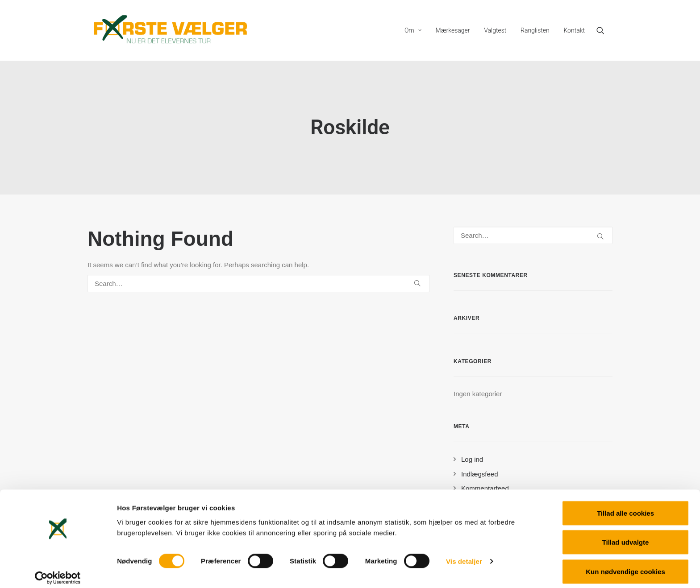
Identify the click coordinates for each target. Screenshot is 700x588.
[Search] (258, 284)
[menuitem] (413, 30)
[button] (604, 30)
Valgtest (495, 30)
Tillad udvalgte (626, 535)
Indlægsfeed (480, 474)
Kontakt (574, 30)
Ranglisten (535, 30)
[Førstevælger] (171, 30)
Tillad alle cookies (625, 506)
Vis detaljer (464, 554)
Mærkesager (453, 30)
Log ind (472, 459)
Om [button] (413, 30)
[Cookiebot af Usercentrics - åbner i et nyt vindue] (58, 571)
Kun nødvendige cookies (625, 564)
